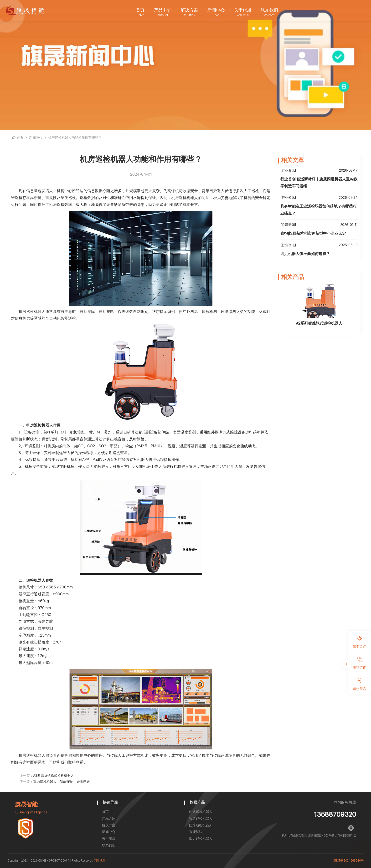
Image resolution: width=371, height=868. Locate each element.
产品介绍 (109, 818)
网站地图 (100, 861)
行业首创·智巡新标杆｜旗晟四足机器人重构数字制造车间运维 (319, 183)
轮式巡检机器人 (201, 812)
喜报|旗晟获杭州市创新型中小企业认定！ (315, 233)
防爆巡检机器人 (201, 825)
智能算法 (196, 832)
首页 (140, 10)
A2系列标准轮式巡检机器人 (319, 323)
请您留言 (360, 684)
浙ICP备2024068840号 (348, 861)
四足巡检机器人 (201, 838)
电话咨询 (360, 663)
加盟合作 (360, 642)
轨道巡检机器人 (201, 818)
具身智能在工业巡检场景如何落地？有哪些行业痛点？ (319, 210)
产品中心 (163, 10)
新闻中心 (216, 10)
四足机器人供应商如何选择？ (305, 254)
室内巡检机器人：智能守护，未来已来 (62, 782)
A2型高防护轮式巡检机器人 (54, 776)
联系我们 (269, 10)
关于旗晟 (243, 10)
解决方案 (189, 10)
